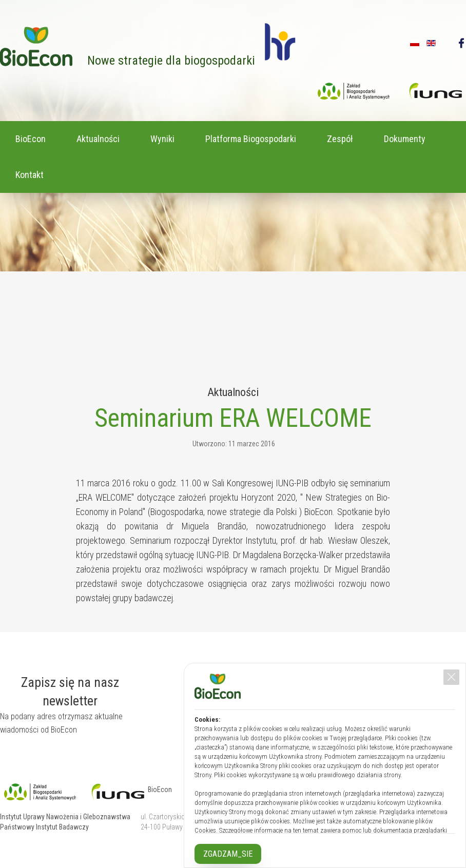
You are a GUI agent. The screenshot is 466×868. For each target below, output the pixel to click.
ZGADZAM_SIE (228, 854)
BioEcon (31, 139)
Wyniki (162, 139)
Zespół (340, 139)
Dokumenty (405, 139)
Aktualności (98, 139)
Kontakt (30, 175)
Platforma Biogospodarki (251, 139)
